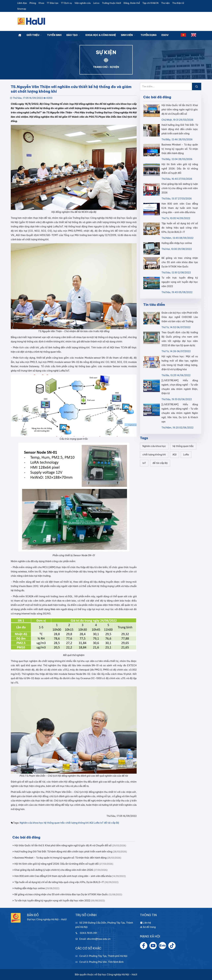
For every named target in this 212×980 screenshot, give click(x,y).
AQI (91, 823)
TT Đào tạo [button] (53, 3)
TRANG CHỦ (100, 67)
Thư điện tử (178, 3)
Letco (96, 3)
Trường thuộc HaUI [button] (111, 3)
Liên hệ (146, 923)
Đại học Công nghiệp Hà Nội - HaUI (117, 975)
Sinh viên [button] (128, 35)
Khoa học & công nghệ (101, 35)
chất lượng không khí (77, 823)
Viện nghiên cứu (83, 3)
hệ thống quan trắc (54, 823)
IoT (102, 823)
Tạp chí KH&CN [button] (150, 3)
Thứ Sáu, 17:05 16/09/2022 (28, 98)
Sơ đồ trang (148, 927)
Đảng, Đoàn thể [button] (132, 3)
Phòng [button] (33, 3)
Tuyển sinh (54, 35)
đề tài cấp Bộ (112, 823)
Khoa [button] (41, 3)
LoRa (97, 823)
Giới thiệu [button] (34, 35)
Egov (165, 35)
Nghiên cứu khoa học (31, 823)
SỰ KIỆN (114, 67)
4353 (49, 98)
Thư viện (165, 3)
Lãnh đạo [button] (22, 3)
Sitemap (22, 9)
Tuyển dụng (149, 35)
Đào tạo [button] (73, 35)
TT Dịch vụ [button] (66, 3)
